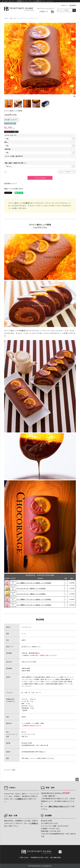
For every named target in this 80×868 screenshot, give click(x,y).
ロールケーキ (22, 18)
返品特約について (11, 183)
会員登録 (73, 5)
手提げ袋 (8, 149)
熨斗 (7, 142)
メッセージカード (11, 135)
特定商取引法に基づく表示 (40, 857)
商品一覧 (13, 18)
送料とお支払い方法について (58, 806)
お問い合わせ (24, 857)
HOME (6, 18)
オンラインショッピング (46, 9)
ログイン (65, 5)
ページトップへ (77, 779)
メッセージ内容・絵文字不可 (14, 156)
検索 (74, 10)
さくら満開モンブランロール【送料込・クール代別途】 (34, 583)
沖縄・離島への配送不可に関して (16, 163)
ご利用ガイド (44, 12)
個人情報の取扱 (56, 857)
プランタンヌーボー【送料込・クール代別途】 (31, 594)
